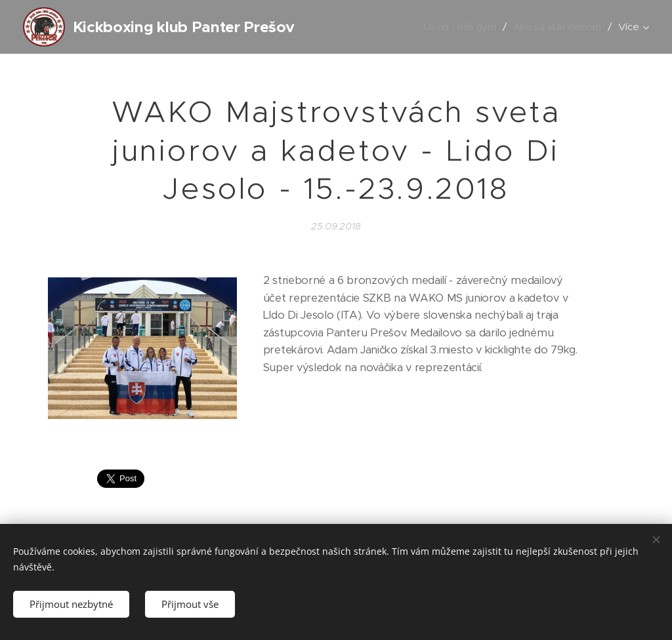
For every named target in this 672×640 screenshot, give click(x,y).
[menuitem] (458, 27)
